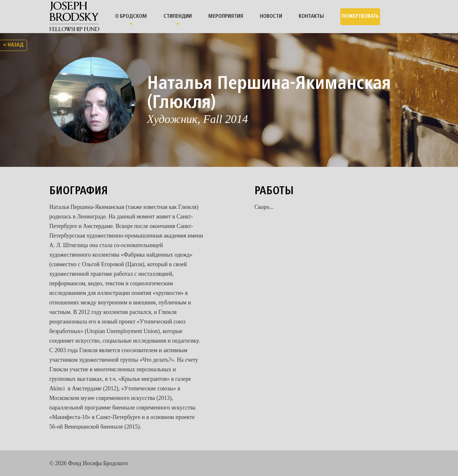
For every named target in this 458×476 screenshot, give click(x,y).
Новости (271, 17)
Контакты (311, 17)
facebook (402, 463)
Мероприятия (226, 17)
